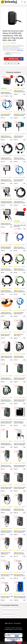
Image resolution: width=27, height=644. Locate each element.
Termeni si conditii (10, 628)
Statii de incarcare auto (9, 614)
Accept (19, 643)
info (11, 96)
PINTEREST (17, 623)
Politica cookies (18, 629)
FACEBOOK (9, 623)
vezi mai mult (20, 50)
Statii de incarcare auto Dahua (11, 610)
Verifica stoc (16, 59)
